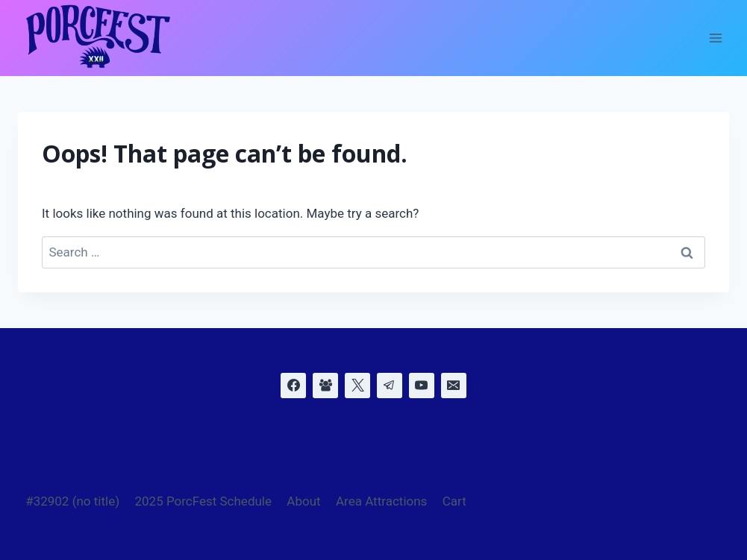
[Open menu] (715, 38)
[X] (357, 386)
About (303, 501)
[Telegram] (390, 386)
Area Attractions (381, 501)
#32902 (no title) (72, 501)
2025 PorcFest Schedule (203, 501)
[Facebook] (293, 386)
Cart (454, 501)
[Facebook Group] (325, 386)
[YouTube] (422, 386)
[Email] (454, 386)
